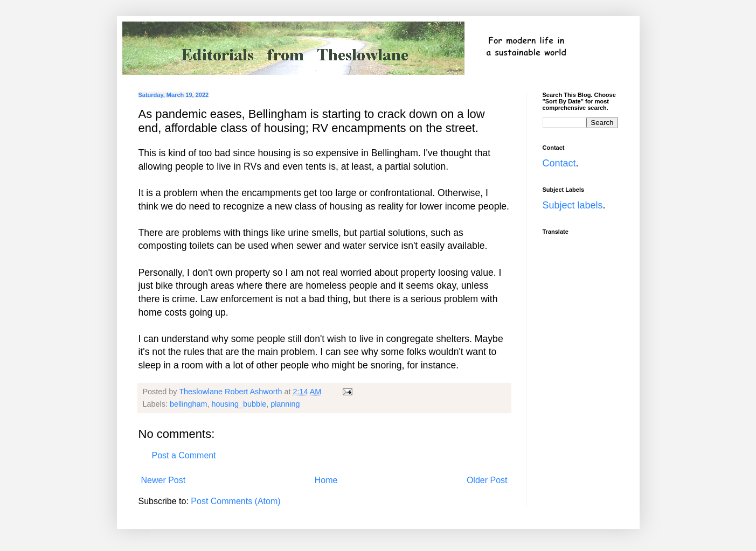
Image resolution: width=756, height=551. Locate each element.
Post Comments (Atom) (235, 501)
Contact (559, 163)
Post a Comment (184, 455)
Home (326, 480)
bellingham (189, 404)
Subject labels (573, 205)
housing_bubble (239, 404)
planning (285, 404)
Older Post (487, 480)
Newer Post (164, 480)
